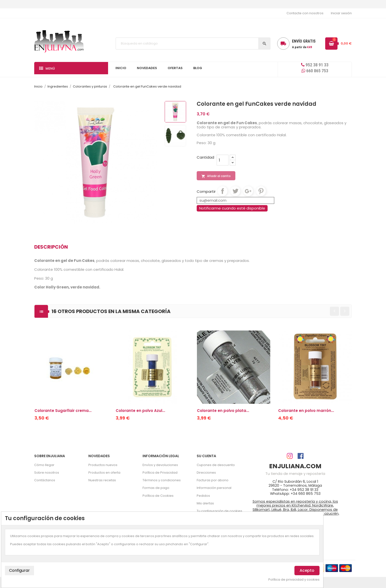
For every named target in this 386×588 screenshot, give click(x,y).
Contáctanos (45, 480)
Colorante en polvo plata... (223, 411)
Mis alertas (205, 503)
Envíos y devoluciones (160, 465)
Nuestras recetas (102, 480)
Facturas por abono (213, 480)
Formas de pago (156, 488)
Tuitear (235, 191)
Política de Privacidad (160, 473)
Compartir (223, 191)
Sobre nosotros (47, 473)
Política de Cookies (158, 496)
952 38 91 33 (315, 65)
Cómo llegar (44, 465)
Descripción (51, 247)
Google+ (248, 191)
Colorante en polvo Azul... (140, 411)
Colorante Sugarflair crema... (63, 411)
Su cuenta (206, 456)
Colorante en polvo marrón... (306, 411)
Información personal (214, 488)
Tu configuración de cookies (219, 511)
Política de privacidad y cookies (294, 580)
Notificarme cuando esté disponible (232, 208)
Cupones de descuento (216, 465)
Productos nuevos (103, 465)
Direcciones (206, 473)
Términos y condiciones (162, 480)
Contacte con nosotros (305, 13)
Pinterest (261, 191)
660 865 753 (315, 71)
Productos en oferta (104, 473)
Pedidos (203, 496)
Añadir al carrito (216, 176)
